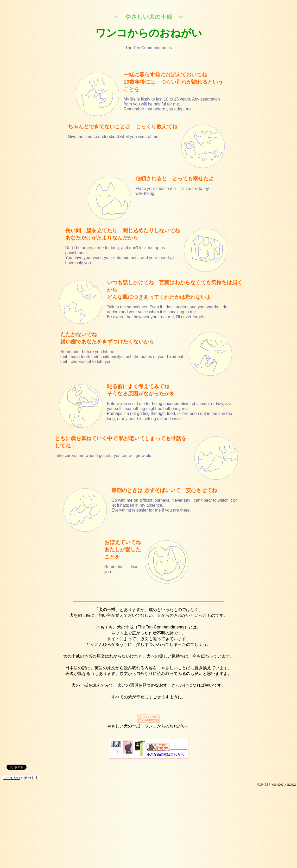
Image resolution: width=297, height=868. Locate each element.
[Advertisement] (148, 830)
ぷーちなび (12, 778)
